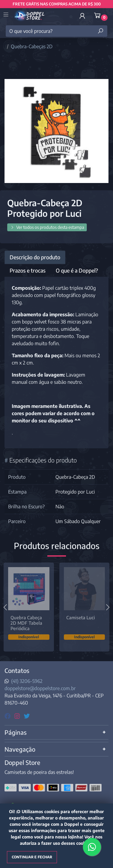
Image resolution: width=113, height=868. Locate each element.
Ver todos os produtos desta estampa (47, 227)
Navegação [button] (20, 751)
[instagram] (18, 717)
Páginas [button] (16, 734)
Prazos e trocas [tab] (28, 270)
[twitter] (27, 717)
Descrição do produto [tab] (35, 257)
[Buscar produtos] (100, 31)
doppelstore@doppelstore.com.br (40, 690)
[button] (82, 16)
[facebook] (8, 717)
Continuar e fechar (32, 857)
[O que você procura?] (56, 31)
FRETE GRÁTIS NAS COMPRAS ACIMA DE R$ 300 (57, 4)
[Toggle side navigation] (6, 15)
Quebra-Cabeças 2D (32, 46)
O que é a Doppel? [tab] (77, 270)
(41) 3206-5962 (27, 683)
